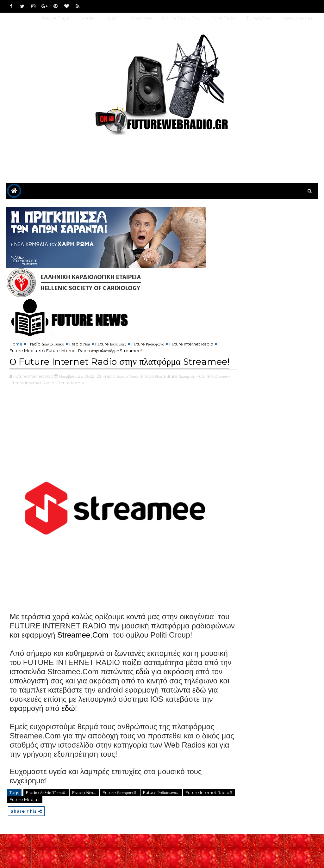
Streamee (141, 18)
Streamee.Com (170, 659)
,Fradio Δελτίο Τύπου (120, 391)
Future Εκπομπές (111, 345)
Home (16, 345)
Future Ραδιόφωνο (148, 345)
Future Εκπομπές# (120, 825)
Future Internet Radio (191, 345)
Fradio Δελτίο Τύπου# (46, 825)
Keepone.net (298, 18)
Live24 (112, 18)
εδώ (191, 704)
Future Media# (43, 832)
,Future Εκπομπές (179, 391)
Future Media (28, 352)
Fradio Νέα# (84, 825)
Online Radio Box (181, 18)
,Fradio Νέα (151, 391)
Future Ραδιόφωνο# (162, 825)
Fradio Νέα (80, 345)
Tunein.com (259, 18)
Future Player (56, 18)
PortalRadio (223, 18)
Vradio (88, 18)
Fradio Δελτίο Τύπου (46, 345)
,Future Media (89, 397)
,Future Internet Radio (52, 397)
